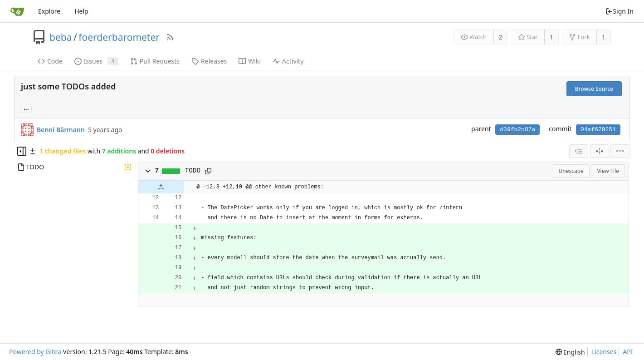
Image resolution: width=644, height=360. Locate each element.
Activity (288, 61)
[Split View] (600, 151)
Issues (96, 61)
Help (81, 11)
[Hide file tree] (22, 151)
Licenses (604, 352)
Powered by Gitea (35, 352)
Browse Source (594, 89)
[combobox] (579, 151)
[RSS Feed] (170, 37)
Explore (49, 11)
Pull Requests (155, 61)
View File (608, 171)
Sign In (620, 11)
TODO (193, 171)
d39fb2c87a (517, 130)
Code (50, 61)
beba (61, 37)
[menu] (620, 151)
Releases (209, 61)
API (628, 352)
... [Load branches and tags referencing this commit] (26, 109)
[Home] (17, 11)
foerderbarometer (119, 37)
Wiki (250, 61)
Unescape (571, 171)
